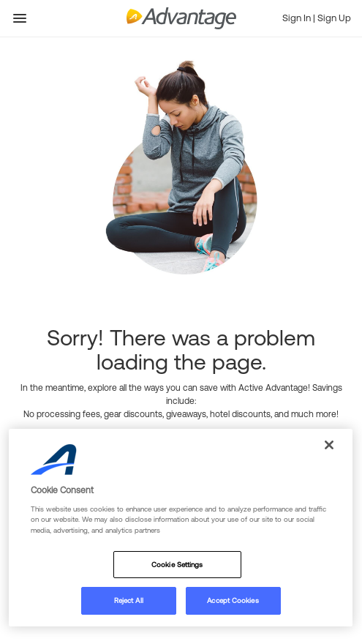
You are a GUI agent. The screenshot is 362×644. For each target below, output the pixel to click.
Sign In (298, 18)
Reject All (129, 600)
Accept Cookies (233, 600)
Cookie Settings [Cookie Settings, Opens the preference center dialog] (177, 565)
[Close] (329, 445)
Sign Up (334, 18)
